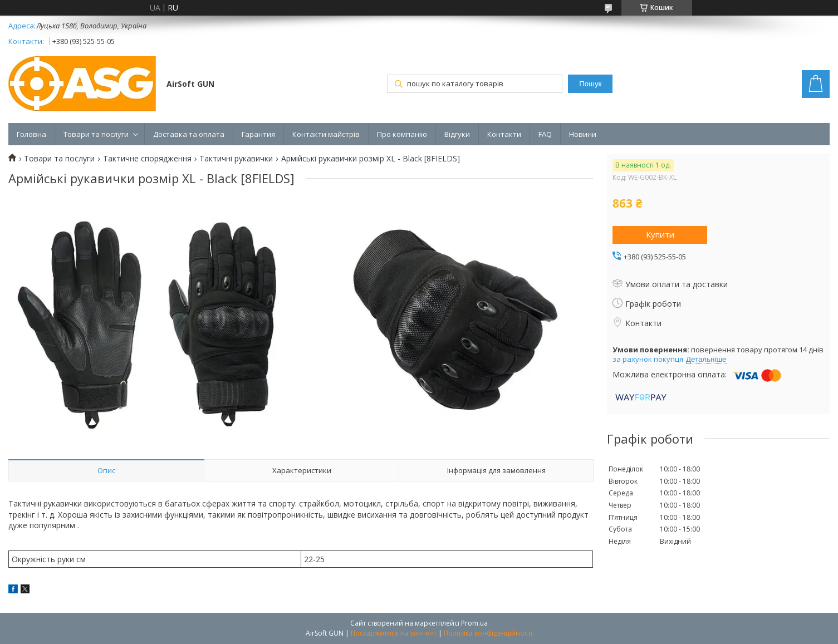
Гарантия (258, 134)
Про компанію (402, 134)
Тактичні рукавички (236, 159)
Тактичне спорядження (147, 159)
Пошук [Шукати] (590, 84)
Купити (660, 234)
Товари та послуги (96, 134)
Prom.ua (474, 623)
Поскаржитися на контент (394, 633)
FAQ (545, 134)
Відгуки (457, 134)
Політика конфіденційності (488, 633)
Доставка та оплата (189, 134)
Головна (31, 134)
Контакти (504, 134)
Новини (583, 134)
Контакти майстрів (326, 134)
